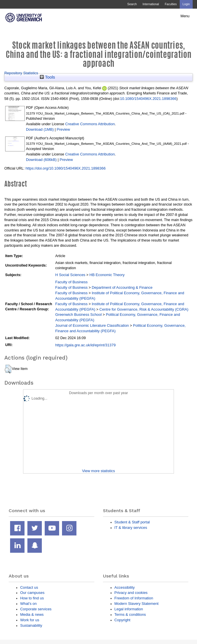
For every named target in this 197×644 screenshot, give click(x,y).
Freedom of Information (134, 598)
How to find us (32, 598)
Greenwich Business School (79, 315)
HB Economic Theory (107, 275)
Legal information (129, 609)
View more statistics (98, 471)
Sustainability (31, 625)
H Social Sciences (70, 275)
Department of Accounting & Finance (122, 287)
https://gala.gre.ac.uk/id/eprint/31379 (86, 345)
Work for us (30, 620)
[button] (8, 369)
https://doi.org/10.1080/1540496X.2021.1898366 (65, 168)
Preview (63, 129)
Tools (47, 77)
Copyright (122, 620)
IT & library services (131, 528)
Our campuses (32, 593)
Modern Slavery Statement (137, 604)
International (151, 4)
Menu (185, 16)
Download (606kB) (41, 160)
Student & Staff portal (132, 522)
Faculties (171, 4)
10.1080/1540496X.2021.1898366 (148, 99)
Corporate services (36, 609)
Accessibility (125, 587)
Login (186, 4)
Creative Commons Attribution (90, 124)
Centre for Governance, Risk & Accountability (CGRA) (144, 309)
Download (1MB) (40, 129)
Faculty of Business (72, 282)
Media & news (32, 614)
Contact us (29, 587)
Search (132, 4)
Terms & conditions (130, 614)
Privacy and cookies (131, 593)
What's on (28, 604)
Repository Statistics (21, 73)
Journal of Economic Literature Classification (92, 325)
